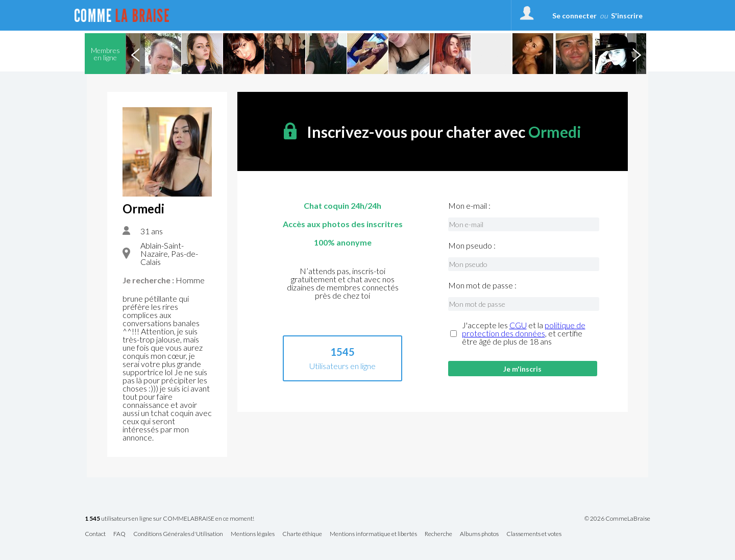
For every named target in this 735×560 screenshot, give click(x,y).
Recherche (438, 534)
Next (636, 54)
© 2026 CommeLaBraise (617, 519)
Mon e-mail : (469, 206)
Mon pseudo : (472, 246)
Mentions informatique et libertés (373, 534)
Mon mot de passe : (482, 285)
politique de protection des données (524, 329)
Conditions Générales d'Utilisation (178, 534)
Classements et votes (534, 534)
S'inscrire (627, 16)
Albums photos (479, 534)
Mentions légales (253, 534)
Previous (135, 54)
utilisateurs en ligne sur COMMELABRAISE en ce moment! (169, 519)
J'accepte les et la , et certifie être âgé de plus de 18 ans (524, 333)
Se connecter (574, 16)
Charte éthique (302, 534)
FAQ (119, 534)
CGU (518, 325)
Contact (95, 534)
